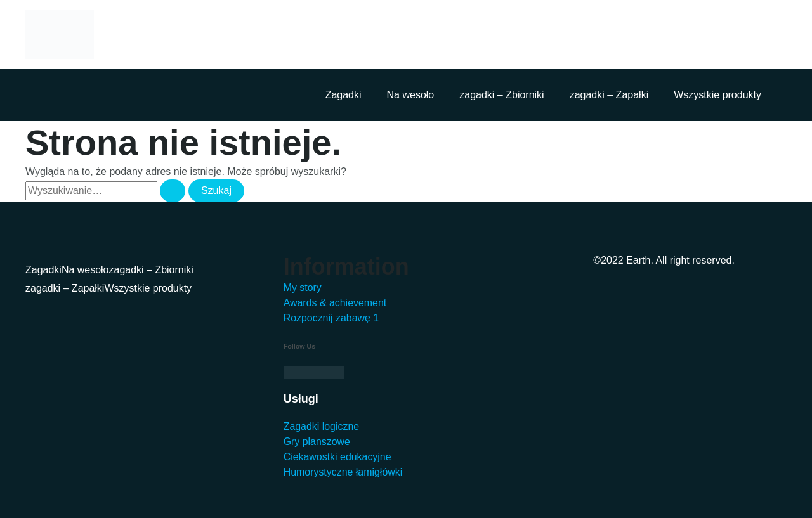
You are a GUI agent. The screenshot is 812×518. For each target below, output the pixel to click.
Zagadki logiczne (322, 426)
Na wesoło (411, 95)
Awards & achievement (335, 303)
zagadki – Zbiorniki (501, 95)
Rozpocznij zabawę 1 (331, 318)
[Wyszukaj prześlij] (173, 191)
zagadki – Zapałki (609, 95)
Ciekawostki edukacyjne (338, 457)
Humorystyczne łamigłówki (344, 472)
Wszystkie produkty (717, 95)
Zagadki (344, 95)
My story (303, 288)
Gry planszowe (317, 442)
